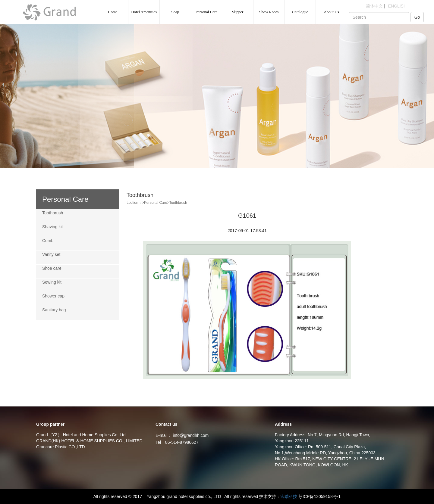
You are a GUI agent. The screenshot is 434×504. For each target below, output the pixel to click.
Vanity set (51, 254)
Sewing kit (52, 282)
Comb (48, 241)
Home (113, 12)
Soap (175, 12)
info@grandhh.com (191, 435)
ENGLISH (397, 6)
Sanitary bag (54, 310)
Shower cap (53, 296)
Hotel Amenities (144, 12)
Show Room (269, 12)
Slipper (238, 12)
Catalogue (300, 12)
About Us (331, 12)
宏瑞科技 (289, 496)
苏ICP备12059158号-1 (319, 496)
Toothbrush (53, 213)
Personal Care (207, 12)
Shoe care (52, 268)
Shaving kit (52, 227)
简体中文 (374, 6)
